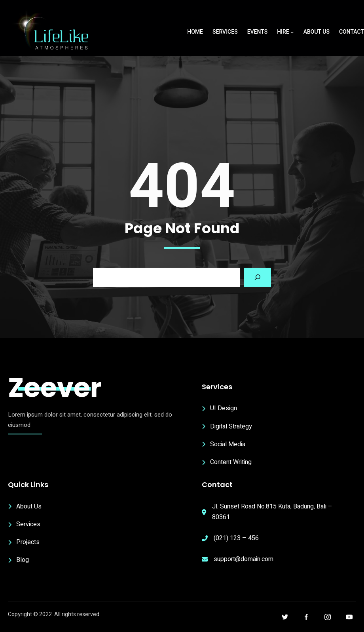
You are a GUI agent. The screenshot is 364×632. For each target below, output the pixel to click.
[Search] (258, 277)
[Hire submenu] (292, 32)
